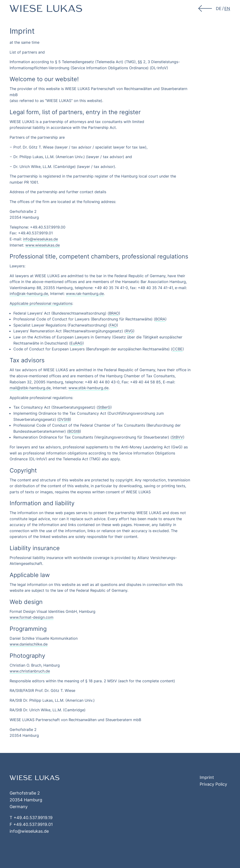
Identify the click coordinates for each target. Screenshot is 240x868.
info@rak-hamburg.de (29, 294)
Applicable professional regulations (41, 303)
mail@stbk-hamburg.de (30, 388)
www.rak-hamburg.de (85, 294)
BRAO (114, 313)
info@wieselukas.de (40, 239)
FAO (113, 325)
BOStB (74, 431)
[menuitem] (219, 8)
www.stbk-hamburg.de (88, 388)
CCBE (177, 349)
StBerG (104, 407)
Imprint (207, 777)
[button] (206, 8)
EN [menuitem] (227, 8)
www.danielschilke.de (29, 644)
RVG (129, 331)
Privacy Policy (213, 784)
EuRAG (77, 343)
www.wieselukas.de (43, 245)
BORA (160, 319)
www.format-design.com (32, 617)
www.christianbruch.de (30, 671)
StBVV (177, 437)
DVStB (64, 419)
